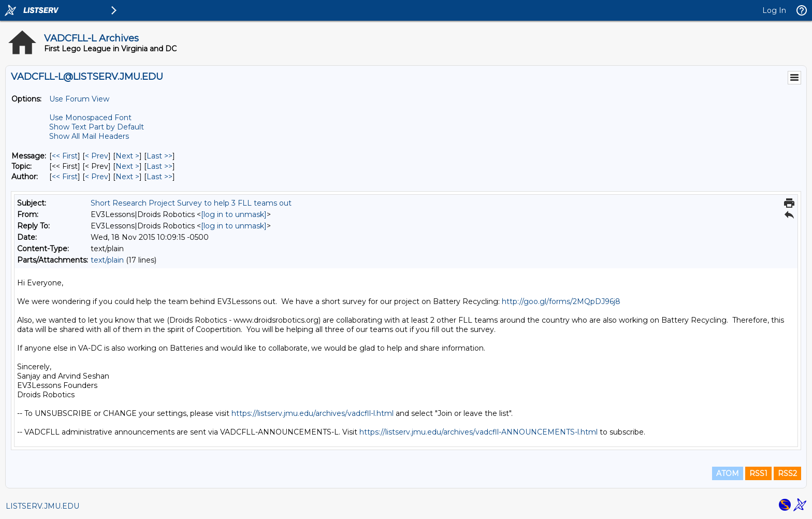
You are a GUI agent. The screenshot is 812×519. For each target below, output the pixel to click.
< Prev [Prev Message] (97, 156)
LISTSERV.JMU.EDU (42, 506)
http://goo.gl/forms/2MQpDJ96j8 (561, 301)
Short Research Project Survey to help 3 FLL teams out (191, 203)
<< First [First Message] (65, 156)
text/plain (107, 260)
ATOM (728, 473)
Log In (774, 10)
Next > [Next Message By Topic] (127, 166)
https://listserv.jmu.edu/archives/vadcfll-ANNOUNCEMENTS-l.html (479, 432)
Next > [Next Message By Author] (127, 177)
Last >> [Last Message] (160, 156)
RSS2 (787, 473)
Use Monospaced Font (90, 118)
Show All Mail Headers (89, 136)
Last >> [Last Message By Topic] (160, 166)
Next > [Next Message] (127, 156)
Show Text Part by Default (97, 127)
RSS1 (758, 473)
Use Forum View (79, 99)
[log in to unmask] (234, 214)
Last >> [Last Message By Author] (160, 177)
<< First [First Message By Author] (65, 177)
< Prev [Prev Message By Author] (97, 177)
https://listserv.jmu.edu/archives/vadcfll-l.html (313, 413)
